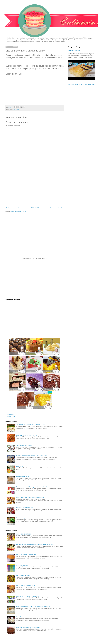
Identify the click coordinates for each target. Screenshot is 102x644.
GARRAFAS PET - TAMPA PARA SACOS (28, 596)
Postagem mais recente (13, 208)
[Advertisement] (35, 190)
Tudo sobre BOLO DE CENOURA (81, 84)
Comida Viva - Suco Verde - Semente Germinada (30, 497)
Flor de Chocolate (21, 617)
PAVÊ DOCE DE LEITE (22, 477)
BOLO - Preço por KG (22, 565)
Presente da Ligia (21, 518)
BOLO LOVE (19, 466)
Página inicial (35, 208)
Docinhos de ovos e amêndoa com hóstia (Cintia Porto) (31, 456)
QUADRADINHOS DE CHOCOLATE (26, 435)
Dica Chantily (16, 110)
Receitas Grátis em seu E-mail (24, 508)
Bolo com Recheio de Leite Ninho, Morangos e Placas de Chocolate (35, 544)
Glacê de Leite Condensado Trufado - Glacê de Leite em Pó (33, 607)
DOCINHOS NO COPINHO (24, 534)
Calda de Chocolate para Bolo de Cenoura (28, 627)
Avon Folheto (11, 416)
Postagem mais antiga (57, 208)
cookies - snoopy (74, 51)
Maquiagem (10, 414)
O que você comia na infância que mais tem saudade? (31, 487)
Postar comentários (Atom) (18, 211)
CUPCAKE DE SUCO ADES (24, 445)
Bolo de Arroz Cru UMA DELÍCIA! (25, 586)
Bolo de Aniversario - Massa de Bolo (26, 555)
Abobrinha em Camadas (23, 575)
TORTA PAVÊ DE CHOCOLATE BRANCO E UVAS (30, 425)
